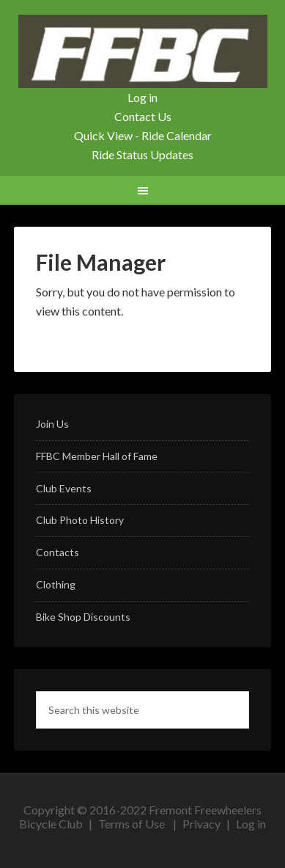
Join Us (52, 424)
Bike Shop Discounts (83, 617)
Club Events (64, 488)
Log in (142, 97)
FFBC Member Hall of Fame (97, 456)
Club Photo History (80, 520)
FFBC (142, 51)
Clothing (56, 584)
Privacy (201, 824)
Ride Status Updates (142, 154)
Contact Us (143, 116)
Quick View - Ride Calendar (143, 135)
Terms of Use (132, 824)
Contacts (58, 552)
